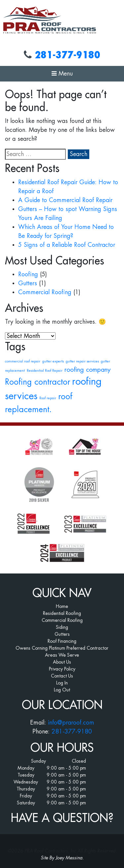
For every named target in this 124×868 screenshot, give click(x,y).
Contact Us (62, 676)
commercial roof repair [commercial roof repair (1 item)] (23, 361)
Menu (62, 74)
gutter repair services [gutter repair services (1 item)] (82, 361)
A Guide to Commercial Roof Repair (65, 200)
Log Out (62, 690)
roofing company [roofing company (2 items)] (87, 370)
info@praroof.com (71, 723)
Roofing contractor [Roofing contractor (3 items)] (38, 382)
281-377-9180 (67, 55)
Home (62, 606)
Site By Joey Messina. (62, 858)
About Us (62, 662)
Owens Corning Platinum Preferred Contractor (62, 648)
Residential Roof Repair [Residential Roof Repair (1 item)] (45, 371)
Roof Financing (62, 641)
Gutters (28, 283)
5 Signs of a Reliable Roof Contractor (67, 245)
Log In (62, 683)
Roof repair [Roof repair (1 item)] (48, 398)
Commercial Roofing (45, 292)
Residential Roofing (62, 613)
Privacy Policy (62, 669)
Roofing (28, 274)
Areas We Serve (62, 655)
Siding (62, 627)
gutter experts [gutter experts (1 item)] (53, 361)
